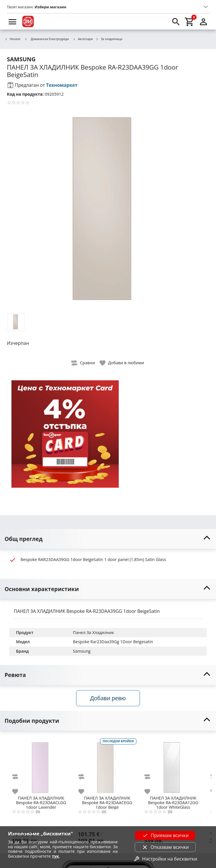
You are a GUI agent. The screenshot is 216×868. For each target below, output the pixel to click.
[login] (203, 21)
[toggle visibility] (108, 539)
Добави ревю (108, 698)
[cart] (190, 21)
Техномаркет (62, 85)
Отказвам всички (165, 847)
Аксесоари (83, 39)
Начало (12, 39)
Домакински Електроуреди (46, 39)
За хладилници (109, 39)
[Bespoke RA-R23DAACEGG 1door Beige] (107, 765)
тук (55, 856)
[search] (176, 21)
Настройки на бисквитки (165, 859)
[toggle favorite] (122, 363)
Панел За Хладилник (94, 632)
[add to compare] (19, 777)
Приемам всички (165, 835)
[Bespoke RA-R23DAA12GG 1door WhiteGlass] (173, 765)
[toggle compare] (83, 363)
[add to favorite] (19, 792)
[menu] (13, 21)
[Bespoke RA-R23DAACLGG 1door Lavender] (41, 765)
